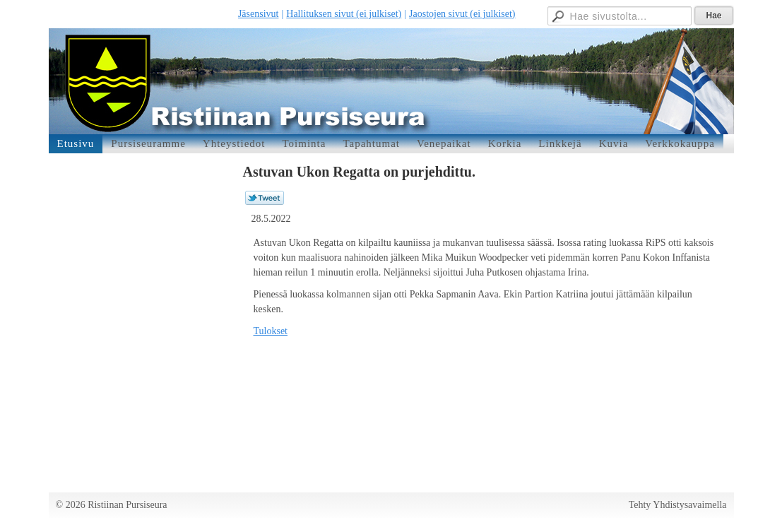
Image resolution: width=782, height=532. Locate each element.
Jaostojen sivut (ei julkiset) (462, 14)
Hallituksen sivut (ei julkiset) (344, 14)
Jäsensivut (259, 14)
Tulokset (271, 331)
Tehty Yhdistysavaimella (678, 505)
